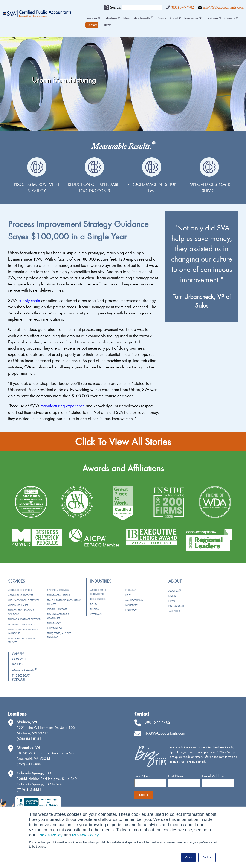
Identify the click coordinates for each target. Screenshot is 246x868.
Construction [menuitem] (98, 599)
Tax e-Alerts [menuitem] (174, 611)
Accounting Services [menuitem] (20, 590)
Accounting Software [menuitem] (21, 595)
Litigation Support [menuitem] (57, 609)
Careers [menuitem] (231, 18)
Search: (116, 7)
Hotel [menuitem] (128, 595)
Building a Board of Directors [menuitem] (25, 619)
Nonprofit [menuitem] (131, 605)
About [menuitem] (175, 18)
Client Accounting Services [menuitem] (23, 600)
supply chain (29, 300)
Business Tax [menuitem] (54, 623)
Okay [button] (188, 857)
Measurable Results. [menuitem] (138, 18)
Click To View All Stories (123, 442)
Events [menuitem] (161, 18)
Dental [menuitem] (94, 604)
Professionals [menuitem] (176, 606)
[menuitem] (92, 25)
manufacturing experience (63, 406)
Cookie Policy (50, 835)
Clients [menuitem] (107, 25)
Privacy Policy (85, 835)
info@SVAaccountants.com (223, 7)
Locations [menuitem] (213, 18)
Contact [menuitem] (19, 659)
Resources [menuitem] (193, 18)
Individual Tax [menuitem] (55, 628)
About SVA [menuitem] (175, 591)
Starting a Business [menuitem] (58, 590)
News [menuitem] (172, 601)
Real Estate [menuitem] (131, 610)
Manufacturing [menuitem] (134, 600)
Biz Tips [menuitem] (17, 664)
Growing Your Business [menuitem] (22, 624)
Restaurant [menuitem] (132, 590)
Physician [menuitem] (95, 609)
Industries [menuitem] (112, 18)
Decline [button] (207, 857)
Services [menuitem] (93, 18)
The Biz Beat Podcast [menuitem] (21, 677)
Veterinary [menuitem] (96, 614)
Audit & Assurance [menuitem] (18, 605)
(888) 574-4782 (182, 7)
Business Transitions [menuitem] (59, 595)
